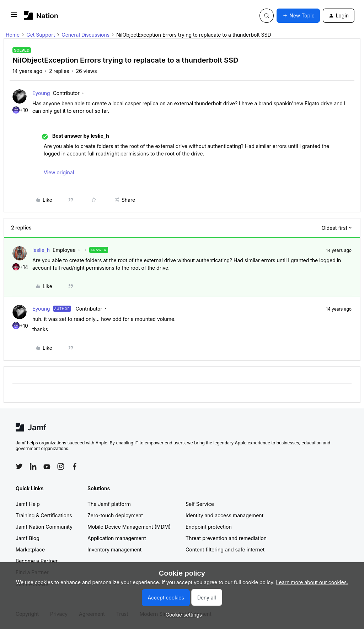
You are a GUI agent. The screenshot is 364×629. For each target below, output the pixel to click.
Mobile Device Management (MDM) (129, 527)
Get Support (41, 35)
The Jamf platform (109, 504)
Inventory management (114, 549)
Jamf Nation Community (44, 527)
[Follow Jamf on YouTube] (47, 466)
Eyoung (41, 93)
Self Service (200, 504)
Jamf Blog (28, 538)
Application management (117, 538)
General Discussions (85, 35)
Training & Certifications (44, 515)
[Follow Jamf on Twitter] (19, 466)
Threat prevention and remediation (226, 538)
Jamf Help (28, 504)
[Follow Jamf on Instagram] (61, 466)
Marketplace (30, 549)
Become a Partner (37, 561)
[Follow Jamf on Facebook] (75, 466)
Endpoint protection (209, 527)
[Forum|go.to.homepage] (41, 15)
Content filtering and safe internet (225, 549)
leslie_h (41, 250)
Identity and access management (224, 515)
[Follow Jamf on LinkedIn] (33, 466)
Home (13, 35)
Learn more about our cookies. (312, 582)
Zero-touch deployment (115, 515)
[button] (14, 17)
